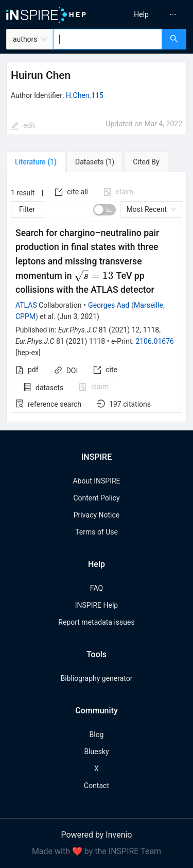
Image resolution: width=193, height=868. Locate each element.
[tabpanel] (97, 297)
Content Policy (96, 498)
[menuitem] (141, 14)
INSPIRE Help (97, 605)
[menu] (146, 14)
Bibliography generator (96, 678)
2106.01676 (155, 341)
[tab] (36, 162)
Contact (97, 786)
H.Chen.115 (85, 95)
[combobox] (108, 39)
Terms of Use (97, 532)
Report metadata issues (96, 622)
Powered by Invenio (97, 835)
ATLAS (26, 305)
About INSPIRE (96, 481)
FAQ (97, 588)
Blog (97, 735)
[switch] (104, 210)
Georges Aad (109, 305)
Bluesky (96, 752)
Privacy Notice (97, 515)
